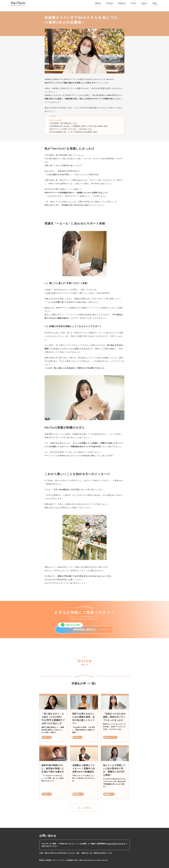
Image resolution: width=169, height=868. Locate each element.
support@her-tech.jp (115, 844)
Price (134, 4)
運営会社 (42, 860)
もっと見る (84, 808)
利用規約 (48, 860)
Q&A (155, 4)
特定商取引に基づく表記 (75, 860)
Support (122, 4)
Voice (144, 4)
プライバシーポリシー (59, 860)
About (98, 4)
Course (110, 4)
